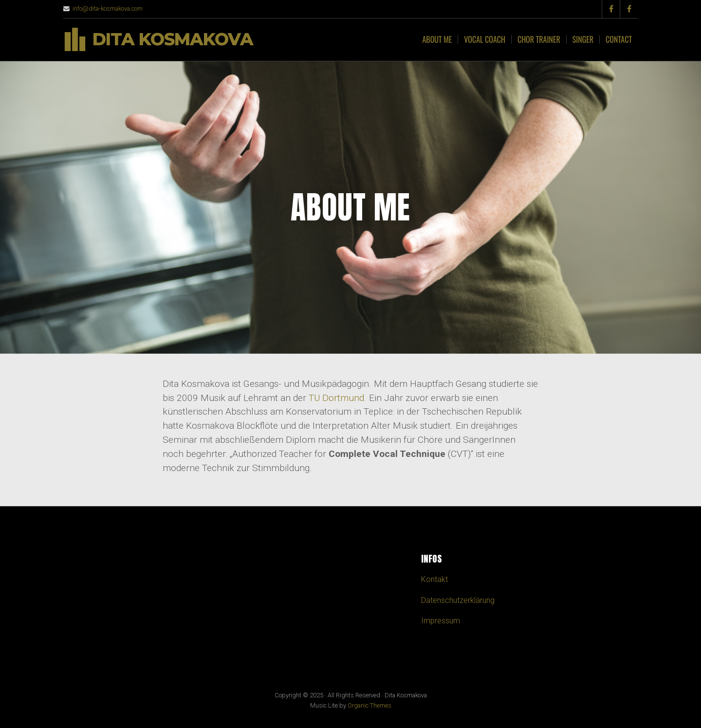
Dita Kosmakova (173, 40)
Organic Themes (369, 705)
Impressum (441, 621)
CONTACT (619, 39)
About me (437, 39)
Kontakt (434, 579)
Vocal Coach (485, 39)
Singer (583, 39)
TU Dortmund (336, 398)
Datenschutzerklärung (458, 600)
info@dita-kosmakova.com (108, 9)
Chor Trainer (539, 39)
